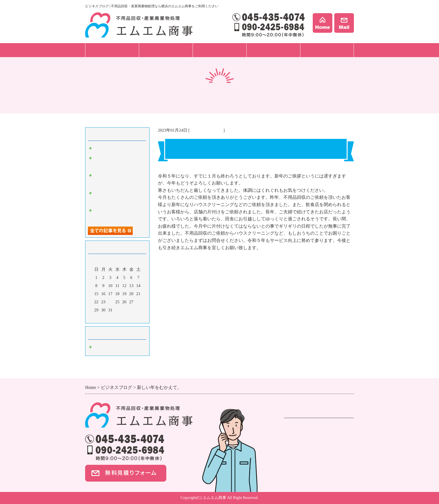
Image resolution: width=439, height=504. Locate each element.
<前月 (107, 318)
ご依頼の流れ (166, 50)
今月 (117, 318)
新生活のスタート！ (112, 148)
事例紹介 (273, 50)
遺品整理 (293, 434)
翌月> (128, 318)
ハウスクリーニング (304, 449)
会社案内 (327, 50)
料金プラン (220, 50)
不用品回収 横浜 (207, 130)
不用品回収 (295, 427)
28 (138, 302)
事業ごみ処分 (297, 442)
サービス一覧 (112, 50)
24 (110, 302)
